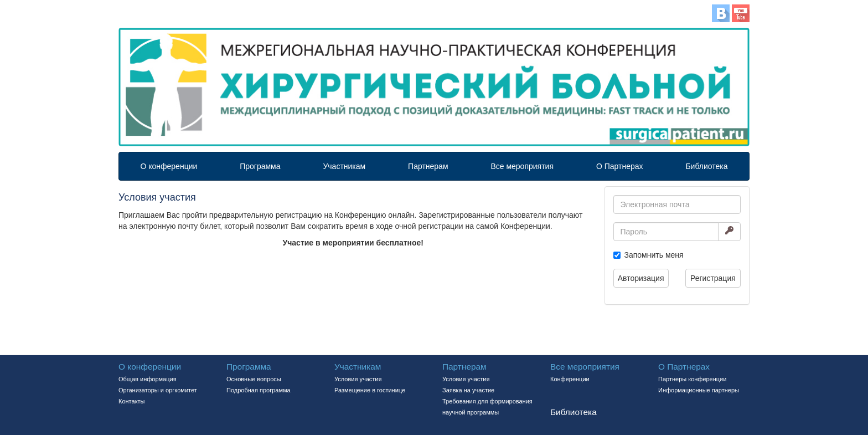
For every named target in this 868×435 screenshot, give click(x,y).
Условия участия (358, 379)
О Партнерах (620, 166)
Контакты (132, 401)
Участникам (344, 166)
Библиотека (706, 166)
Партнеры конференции (692, 379)
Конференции (570, 379)
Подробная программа (259, 390)
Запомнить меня (654, 255)
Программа (260, 166)
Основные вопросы (254, 379)
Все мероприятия (522, 166)
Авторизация (641, 278)
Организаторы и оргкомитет (158, 390)
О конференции (169, 166)
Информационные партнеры (699, 390)
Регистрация (713, 278)
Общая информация (148, 379)
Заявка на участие (468, 390)
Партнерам (428, 166)
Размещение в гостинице (370, 390)
